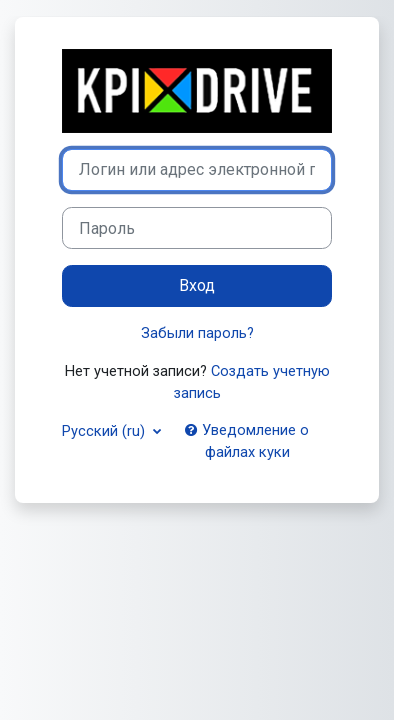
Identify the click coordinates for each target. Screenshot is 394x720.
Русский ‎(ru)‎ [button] (105, 431)
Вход (197, 285)
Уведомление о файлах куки (247, 441)
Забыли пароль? (197, 333)
